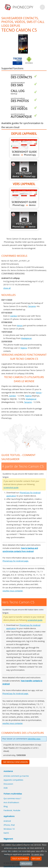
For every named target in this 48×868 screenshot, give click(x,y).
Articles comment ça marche (16, 776)
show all (7, 288)
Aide (6, 788)
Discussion (8, 784)
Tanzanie (32, 306)
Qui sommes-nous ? (12, 798)
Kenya (20, 325)
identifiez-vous (34, 739)
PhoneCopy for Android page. (16, 561)
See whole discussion (15, 762)
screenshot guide (11, 488)
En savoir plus (38, 854)
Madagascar (26, 338)
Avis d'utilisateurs (11, 802)
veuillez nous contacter (13, 591)
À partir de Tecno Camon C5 (24, 148)
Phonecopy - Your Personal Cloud (19, 7)
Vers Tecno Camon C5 (24, 198)
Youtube (17, 810)
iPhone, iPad (9, 825)
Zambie (14, 316)
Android (7, 821)
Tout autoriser (20, 859)
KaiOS (6, 833)
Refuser (36, 859)
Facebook (8, 810)
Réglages (26, 864)
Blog (6, 806)
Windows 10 (9, 829)
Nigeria (24, 348)
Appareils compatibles (13, 780)
